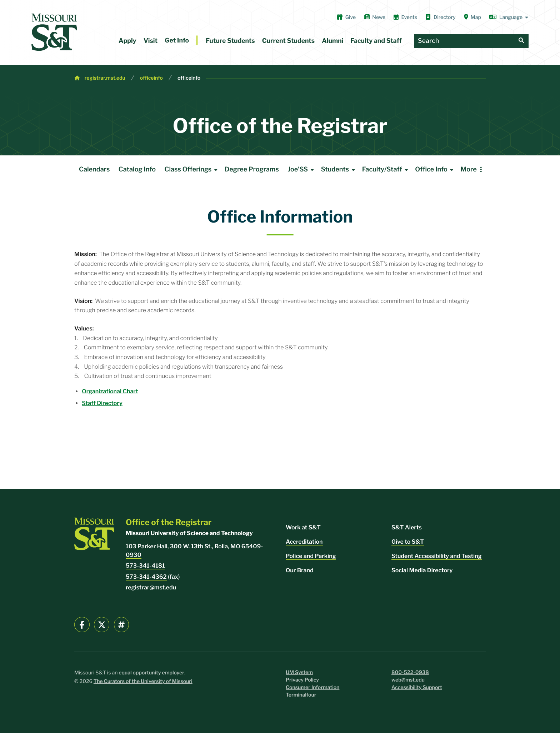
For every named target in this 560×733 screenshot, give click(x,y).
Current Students (288, 41)
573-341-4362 (146, 577)
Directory (441, 17)
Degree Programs (252, 169)
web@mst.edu (408, 680)
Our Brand (300, 570)
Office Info (435, 170)
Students (339, 170)
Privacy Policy (302, 680)
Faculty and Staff (376, 41)
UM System (299, 672)
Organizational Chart (110, 391)
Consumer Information (312, 687)
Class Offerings (192, 170)
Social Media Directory (422, 570)
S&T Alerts (407, 527)
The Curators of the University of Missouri (143, 681)
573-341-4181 (145, 566)
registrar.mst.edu (105, 78)
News (375, 17)
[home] (54, 32)
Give (346, 17)
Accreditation (304, 542)
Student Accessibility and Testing (437, 556)
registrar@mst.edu (151, 587)
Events (405, 17)
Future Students (230, 41)
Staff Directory (102, 403)
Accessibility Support (417, 687)
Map (472, 17)
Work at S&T (303, 527)
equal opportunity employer (151, 673)
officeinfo (151, 78)
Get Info (177, 41)
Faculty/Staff (386, 170)
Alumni (332, 41)
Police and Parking (311, 556)
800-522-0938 (410, 672)
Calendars (94, 169)
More (468, 169)
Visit (151, 41)
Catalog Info (137, 169)
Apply (127, 41)
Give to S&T (408, 542)
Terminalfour (301, 695)
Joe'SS (302, 170)
